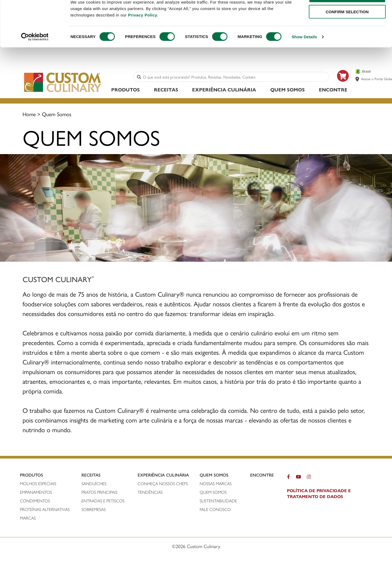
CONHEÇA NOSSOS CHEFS (163, 484)
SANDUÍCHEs (94, 484)
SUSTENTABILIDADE (218, 502)
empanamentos (36, 493)
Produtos (125, 90)
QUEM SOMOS (213, 493)
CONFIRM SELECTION (347, 29)
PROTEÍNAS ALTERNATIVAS (45, 510)
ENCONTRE (333, 90)
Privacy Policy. (143, 32)
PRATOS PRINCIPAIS (99, 493)
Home (29, 115)
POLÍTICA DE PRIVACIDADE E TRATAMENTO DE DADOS (319, 494)
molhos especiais (38, 484)
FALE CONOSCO (215, 510)
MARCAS (28, 519)
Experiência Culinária (224, 90)
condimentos (35, 502)
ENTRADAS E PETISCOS (103, 502)
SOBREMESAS (93, 510)
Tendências (150, 493)
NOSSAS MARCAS (216, 484)
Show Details (304, 54)
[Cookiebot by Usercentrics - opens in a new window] (35, 54)
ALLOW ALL (347, 13)
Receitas (166, 90)
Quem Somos (287, 90)
